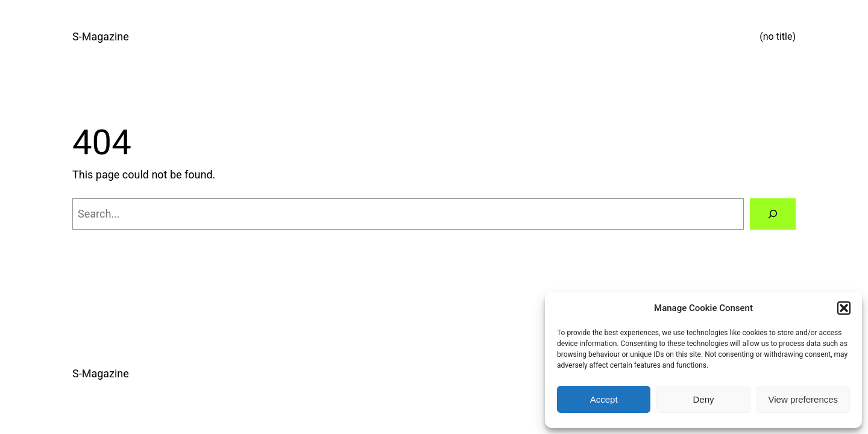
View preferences (804, 399)
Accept (604, 399)
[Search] (773, 214)
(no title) (778, 36)
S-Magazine (101, 36)
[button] (844, 308)
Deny (703, 399)
